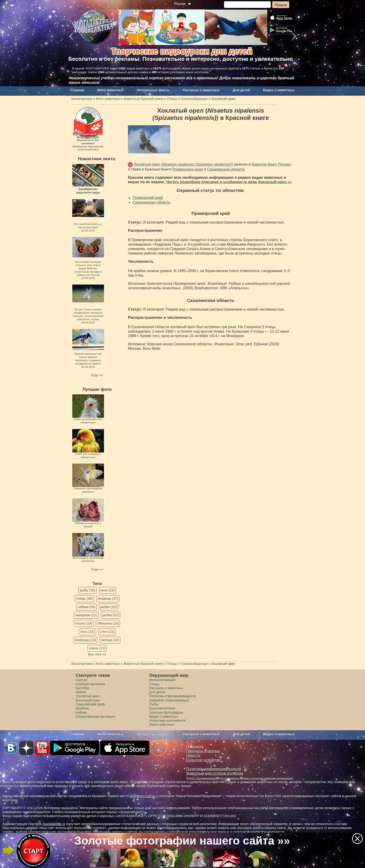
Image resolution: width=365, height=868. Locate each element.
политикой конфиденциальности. (259, 832)
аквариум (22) (86, 615)
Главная (78, 90)
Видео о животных (279, 90)
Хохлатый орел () (183, 164)
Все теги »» (97, 654)
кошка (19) (84, 623)
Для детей (241, 90)
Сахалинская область (152, 202)
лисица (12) (110, 640)
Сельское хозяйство (203, 760)
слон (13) (107, 632)
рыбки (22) (109, 607)
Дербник (82, 708)
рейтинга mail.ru (142, 796)
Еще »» (97, 375)
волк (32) (107, 590)
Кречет (81, 692)
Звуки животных (162, 724)
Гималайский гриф (90, 704)
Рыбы (154, 704)
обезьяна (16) (108, 623)
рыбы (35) (88, 590)
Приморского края (187, 169)
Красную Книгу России (271, 164)
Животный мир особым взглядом (215, 773)
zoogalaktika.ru (54, 824)
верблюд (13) (85, 640)
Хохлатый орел (88, 696)
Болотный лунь (88, 700)
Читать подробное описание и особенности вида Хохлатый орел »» (229, 182)
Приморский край (148, 198)
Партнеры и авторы (203, 751)
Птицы (154, 684)
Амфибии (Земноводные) (169, 700)
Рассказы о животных (201, 90)
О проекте (195, 747)
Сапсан (82, 680)
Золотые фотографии (166, 712)
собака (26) (86, 607)
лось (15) (87, 632)
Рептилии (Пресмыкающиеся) (173, 696)
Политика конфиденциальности (214, 769)
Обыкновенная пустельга (96, 716)
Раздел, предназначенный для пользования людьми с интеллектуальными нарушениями (240, 778)
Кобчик (81, 712)
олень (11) (97, 648)
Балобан (83, 688)
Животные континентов (168, 720)
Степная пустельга (90, 684)
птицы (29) (84, 598)
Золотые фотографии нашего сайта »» (182, 841)
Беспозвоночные (162, 708)
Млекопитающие (162, 680)
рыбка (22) (111, 615)
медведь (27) (108, 598)
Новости (193, 756)
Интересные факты (153, 90)
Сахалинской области (226, 169)
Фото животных (111, 90)
